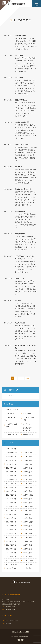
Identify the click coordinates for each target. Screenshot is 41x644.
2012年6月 (26, 549)
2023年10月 (27, 453)
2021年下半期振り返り (22, 122)
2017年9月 (26, 480)
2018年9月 (26, 472)
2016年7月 (10, 491)
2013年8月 (10, 530)
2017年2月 (10, 487)
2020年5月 (26, 460)
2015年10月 (27, 495)
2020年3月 (10, 464)
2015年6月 (26, 499)
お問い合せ (8, 623)
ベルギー (18, 301)
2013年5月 (26, 534)
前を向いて (18, 167)
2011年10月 (27, 564)
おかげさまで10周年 (22, 145)
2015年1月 (26, 503)
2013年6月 (10, 534)
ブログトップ (11, 395)
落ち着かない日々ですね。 (24, 189)
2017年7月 (10, 483)
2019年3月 (26, 468)
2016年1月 (26, 491)
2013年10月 (10, 526)
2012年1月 (10, 560)
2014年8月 (26, 510)
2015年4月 (10, 503)
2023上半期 (19, 78)
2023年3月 (10, 456)
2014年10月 (27, 507)
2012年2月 (26, 557)
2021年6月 (10, 460)
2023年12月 (10, 453)
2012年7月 (10, 549)
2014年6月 (10, 514)
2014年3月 (26, 514)
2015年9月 (10, 499)
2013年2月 (10, 541)
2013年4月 (10, 537)
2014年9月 (10, 510)
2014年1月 (26, 518)
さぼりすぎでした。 (22, 100)
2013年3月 (26, 537)
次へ (27, 378)
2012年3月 (10, 557)
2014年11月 (10, 507)
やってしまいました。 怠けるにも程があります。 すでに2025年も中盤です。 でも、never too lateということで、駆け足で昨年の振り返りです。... (26, 44)
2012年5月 (10, 553)
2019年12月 (27, 464)
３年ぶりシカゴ (20, 278)
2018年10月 (10, 472)
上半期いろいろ (20, 234)
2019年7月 (10, 468)
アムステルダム (20, 323)
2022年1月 (26, 456)
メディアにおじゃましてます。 (25, 256)
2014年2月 (10, 518)
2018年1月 (26, 476)
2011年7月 (26, 568)
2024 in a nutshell (21, 36)
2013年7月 (26, 530)
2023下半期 (19, 55)
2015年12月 (10, 495)
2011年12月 (27, 560)
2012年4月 (26, 553)
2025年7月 (10, 449)
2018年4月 (10, 476)
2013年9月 (26, 526)
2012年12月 (27, 541)
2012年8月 (26, 545)
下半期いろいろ (20, 211)
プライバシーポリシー (11, 620)
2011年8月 (10, 568)
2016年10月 (27, 487)
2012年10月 (10, 545)
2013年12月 (10, 522)
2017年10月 (10, 480)
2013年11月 (27, 522)
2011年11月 (10, 564)
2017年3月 (26, 483)
